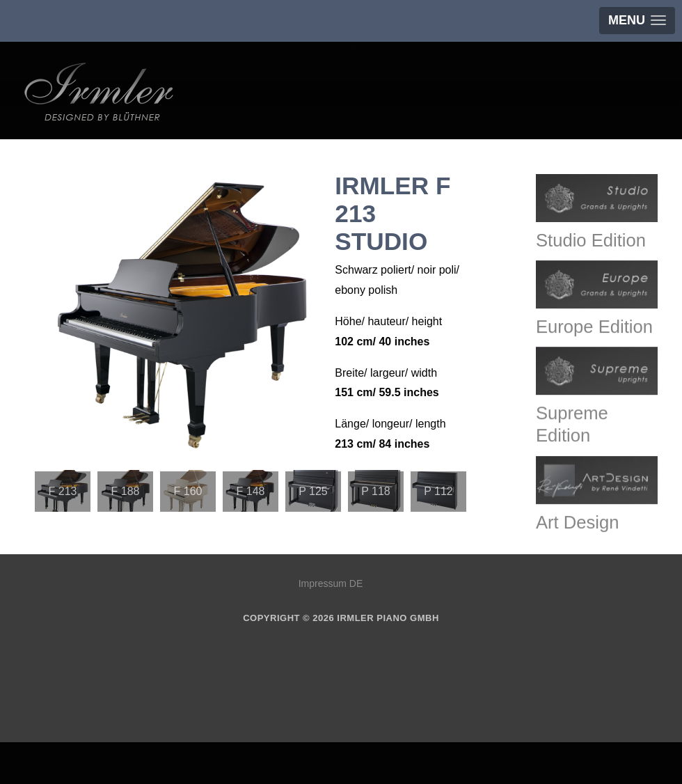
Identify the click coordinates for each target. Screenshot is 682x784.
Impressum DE (331, 583)
